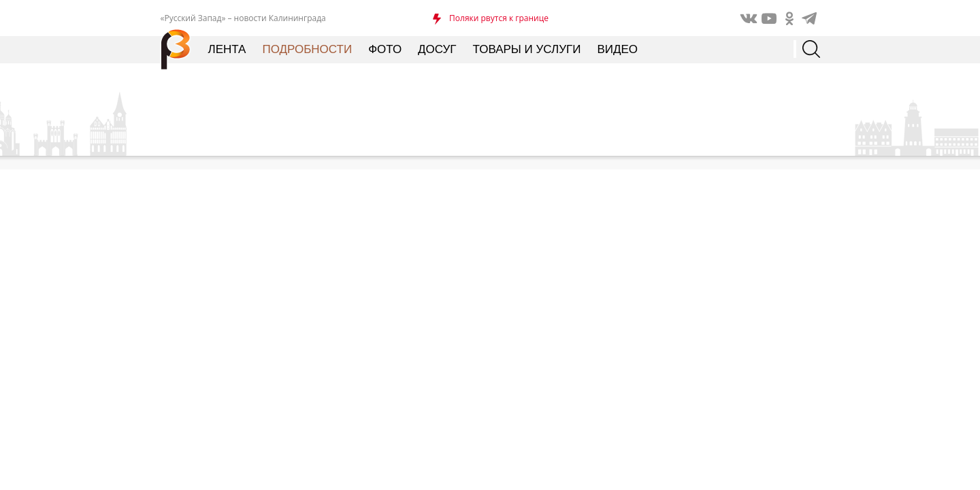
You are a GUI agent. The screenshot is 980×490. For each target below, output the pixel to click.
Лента (227, 49)
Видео (617, 49)
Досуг (437, 49)
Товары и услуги (527, 49)
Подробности (307, 49)
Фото (385, 49)
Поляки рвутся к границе (499, 18)
